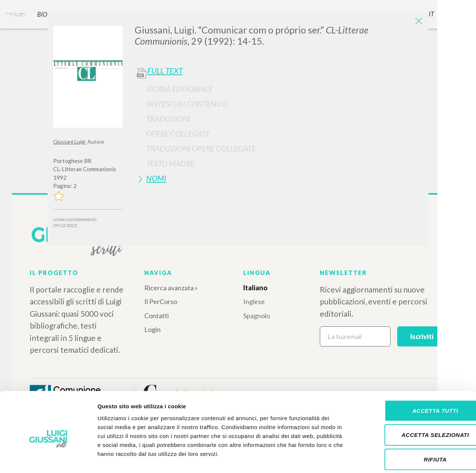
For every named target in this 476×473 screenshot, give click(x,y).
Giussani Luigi (70, 142)
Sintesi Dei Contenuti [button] (187, 104)
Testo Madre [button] (170, 163)
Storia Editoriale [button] (179, 89)
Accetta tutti (414, 375)
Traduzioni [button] (168, 119)
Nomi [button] (156, 178)
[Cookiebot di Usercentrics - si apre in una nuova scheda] (48, 458)
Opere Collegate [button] (178, 133)
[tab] (279, 89)
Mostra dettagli (391, 458)
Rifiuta (414, 424)
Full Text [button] (165, 71)
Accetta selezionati (414, 400)
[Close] (417, 22)
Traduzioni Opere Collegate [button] (201, 148)
